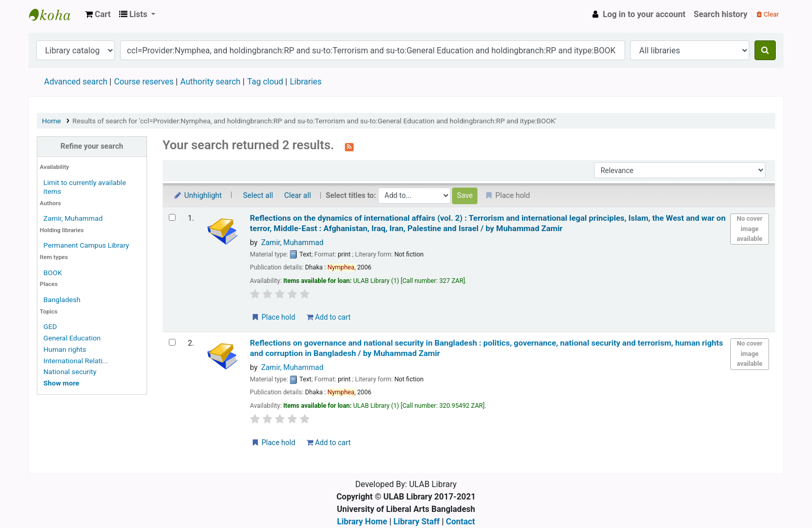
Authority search (210, 82)
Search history (721, 14)
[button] (98, 15)
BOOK (53, 273)
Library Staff (417, 522)
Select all (258, 196)
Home (52, 121)
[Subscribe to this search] (349, 146)
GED (50, 326)
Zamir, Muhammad (73, 218)
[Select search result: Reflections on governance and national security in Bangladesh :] (172, 342)
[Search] (765, 50)
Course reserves (144, 82)
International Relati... (76, 361)
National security (70, 372)
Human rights (65, 349)
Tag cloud (265, 82)
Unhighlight (198, 196)
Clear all (298, 196)
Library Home (362, 522)
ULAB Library (55, 15)
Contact (460, 522)
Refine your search (92, 146)
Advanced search (76, 82)
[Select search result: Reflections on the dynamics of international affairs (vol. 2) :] (172, 217)
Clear (768, 14)
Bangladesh (62, 299)
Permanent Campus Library (86, 245)
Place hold (273, 317)
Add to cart (329, 317)
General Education (72, 338)
